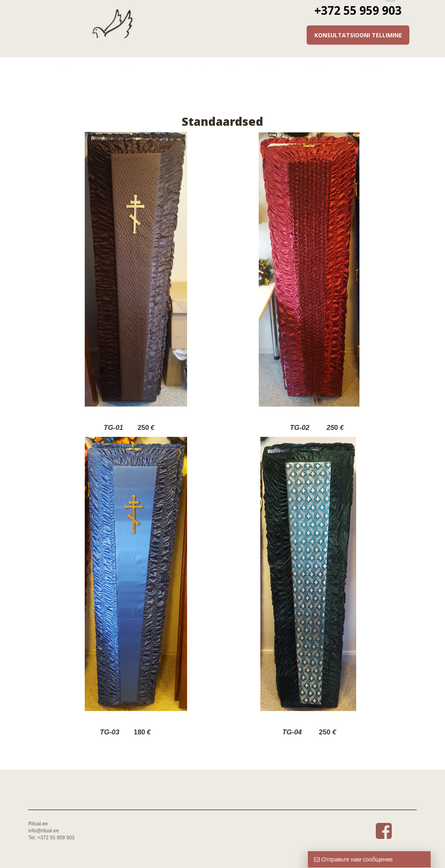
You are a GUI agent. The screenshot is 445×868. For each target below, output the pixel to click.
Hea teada (313, 67)
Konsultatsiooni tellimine (358, 35)
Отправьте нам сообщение (353, 859)
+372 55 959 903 (358, 10)
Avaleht (72, 67)
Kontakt (373, 67)
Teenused (192, 67)
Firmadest (132, 67)
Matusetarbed (253, 67)
